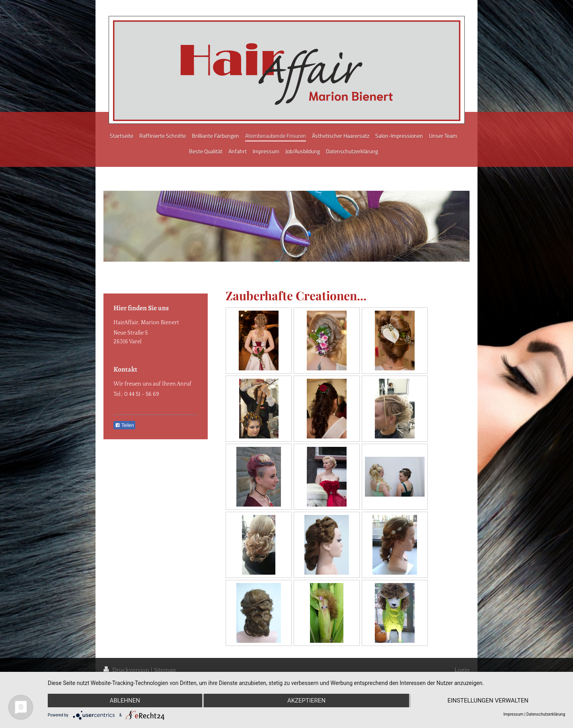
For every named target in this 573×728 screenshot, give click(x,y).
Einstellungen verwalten (488, 701)
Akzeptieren (306, 701)
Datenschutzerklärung (546, 714)
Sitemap (165, 670)
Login (462, 670)
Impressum (513, 714)
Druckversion (127, 670)
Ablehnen (125, 701)
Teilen (124, 425)
